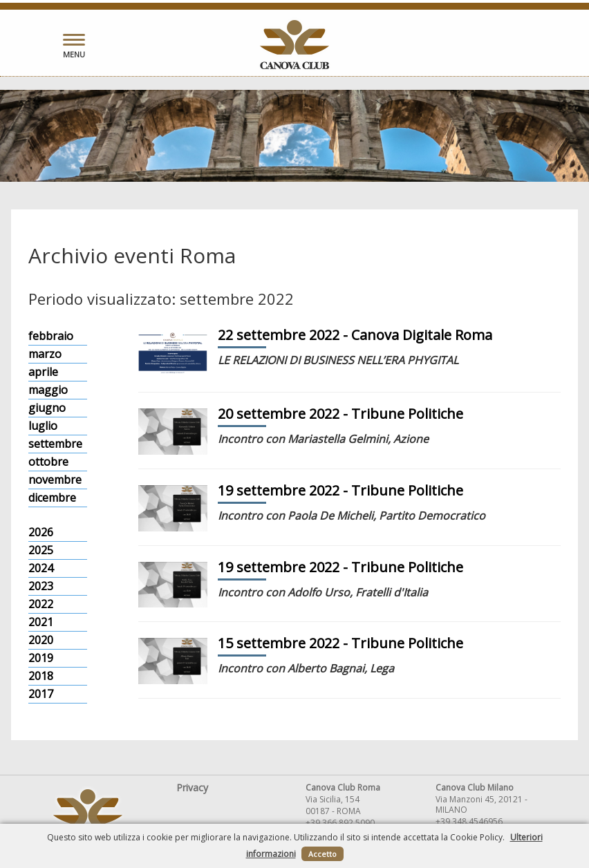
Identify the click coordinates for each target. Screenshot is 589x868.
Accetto (322, 854)
